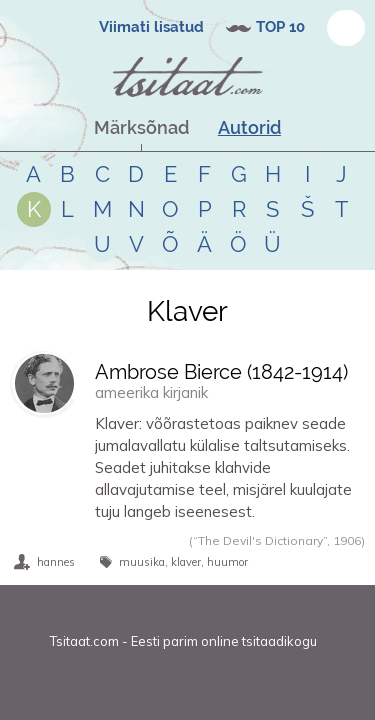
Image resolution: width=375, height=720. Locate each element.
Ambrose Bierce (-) (221, 372)
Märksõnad (141, 127)
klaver (186, 562)
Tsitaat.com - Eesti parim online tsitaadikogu (183, 641)
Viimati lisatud (151, 27)
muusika (142, 562)
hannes (56, 562)
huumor (227, 562)
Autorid (249, 127)
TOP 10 (280, 27)
